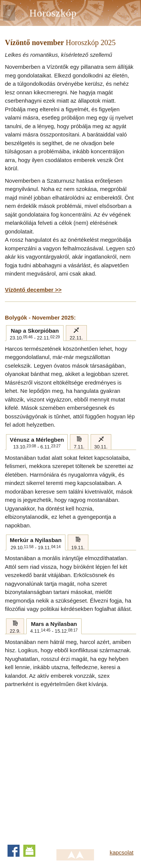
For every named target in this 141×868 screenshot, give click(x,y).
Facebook (14, 851)
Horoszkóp (53, 13)
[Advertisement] (70, 763)
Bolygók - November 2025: (40, 317)
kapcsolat (122, 852)
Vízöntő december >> (33, 290)
